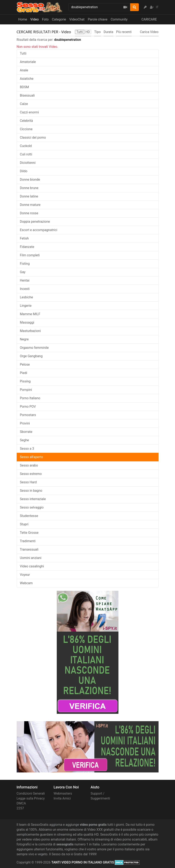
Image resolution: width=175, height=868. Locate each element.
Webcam (26, 583)
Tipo (97, 32)
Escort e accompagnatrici (39, 230)
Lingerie (26, 306)
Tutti (23, 53)
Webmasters (63, 793)
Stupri (24, 524)
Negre (24, 339)
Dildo (24, 171)
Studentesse (29, 516)
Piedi (24, 373)
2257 (20, 808)
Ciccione (26, 129)
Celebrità (27, 121)
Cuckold (26, 146)
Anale (24, 70)
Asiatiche (27, 79)
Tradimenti (28, 541)
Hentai (25, 280)
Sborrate (26, 432)
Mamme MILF (30, 314)
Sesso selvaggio (32, 507)
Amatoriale (28, 62)
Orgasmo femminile (34, 348)
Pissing (25, 381)
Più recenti (124, 32)
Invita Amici (62, 798)
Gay (23, 272)
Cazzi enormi (30, 112)
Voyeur (25, 575)
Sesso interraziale (33, 499)
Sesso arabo (29, 465)
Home (23, 19)
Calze (24, 104)
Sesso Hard (28, 482)
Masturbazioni (30, 331)
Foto (45, 19)
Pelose (25, 364)
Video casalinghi (32, 566)
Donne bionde (30, 180)
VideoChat (77, 19)
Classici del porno (33, 137)
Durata (108, 32)
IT (157, 7)
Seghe (24, 440)
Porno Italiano (30, 398)
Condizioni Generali (31, 793)
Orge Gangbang (31, 356)
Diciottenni (28, 163)
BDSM (24, 87)
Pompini (26, 390)
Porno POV (28, 407)
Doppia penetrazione (35, 222)
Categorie (59, 19)
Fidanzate (27, 247)
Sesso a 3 (27, 449)
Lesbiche (27, 297)
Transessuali (29, 549)
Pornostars (28, 415)
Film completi (30, 255)
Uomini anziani (31, 558)
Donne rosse (29, 213)
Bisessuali (27, 95)
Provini (25, 423)
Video (35, 19)
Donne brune (29, 188)
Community (119, 19)
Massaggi (27, 322)
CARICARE (149, 19)
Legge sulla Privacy (31, 798)
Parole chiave (98, 19)
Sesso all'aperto (32, 457)
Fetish (24, 238)
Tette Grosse (29, 533)
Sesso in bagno (31, 491)
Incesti (25, 289)
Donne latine (29, 196)
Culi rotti (26, 154)
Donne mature (30, 205)
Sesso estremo (31, 474)
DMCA (21, 803)
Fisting (25, 264)
